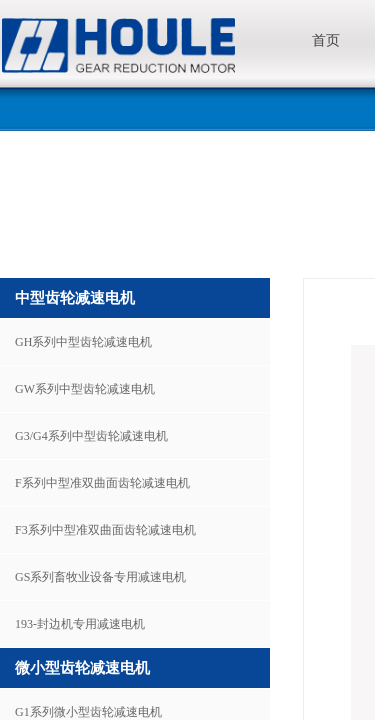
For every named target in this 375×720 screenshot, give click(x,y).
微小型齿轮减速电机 (82, 668)
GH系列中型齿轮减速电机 (83, 342)
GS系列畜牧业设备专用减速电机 (100, 577)
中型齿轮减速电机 (75, 298)
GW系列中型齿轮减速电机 (85, 389)
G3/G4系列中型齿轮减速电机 (91, 436)
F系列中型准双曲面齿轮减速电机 (102, 483)
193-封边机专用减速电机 (80, 624)
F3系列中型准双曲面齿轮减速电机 (105, 530)
